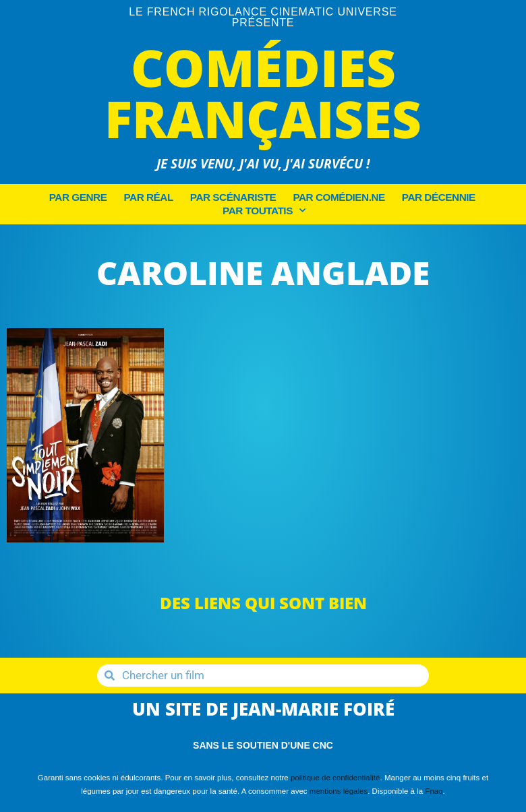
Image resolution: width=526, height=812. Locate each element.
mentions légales (339, 791)
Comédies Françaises (263, 93)
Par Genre (78, 197)
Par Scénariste (233, 197)
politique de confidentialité (335, 778)
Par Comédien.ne (339, 197)
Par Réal (148, 197)
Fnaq (434, 791)
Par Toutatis (264, 211)
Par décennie (439, 197)
